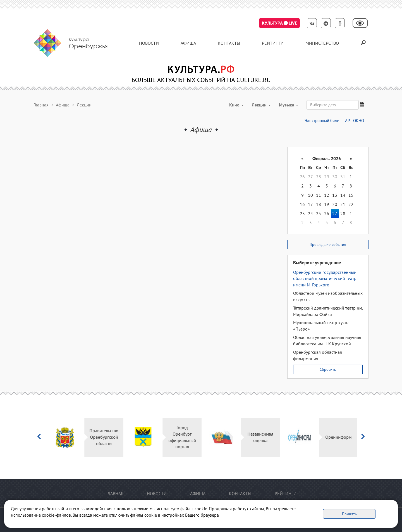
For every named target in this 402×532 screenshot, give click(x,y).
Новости (149, 43)
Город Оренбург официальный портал (182, 437)
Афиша (188, 43)
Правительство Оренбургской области (103, 437)
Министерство (322, 43)
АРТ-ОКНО (355, 121)
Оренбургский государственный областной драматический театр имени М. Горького (325, 279)
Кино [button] (236, 105)
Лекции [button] (261, 105)
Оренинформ (338, 437)
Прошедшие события (328, 244)
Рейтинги (273, 43)
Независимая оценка (260, 437)
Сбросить (328, 369)
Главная (41, 105)
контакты (229, 43)
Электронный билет (323, 121)
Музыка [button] (289, 105)
